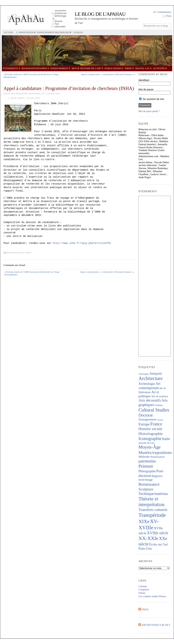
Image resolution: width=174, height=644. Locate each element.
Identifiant (144, 80)
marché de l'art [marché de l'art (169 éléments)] (146, 443)
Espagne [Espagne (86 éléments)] (160, 420)
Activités (159, 68)
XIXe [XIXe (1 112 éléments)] (144, 521)
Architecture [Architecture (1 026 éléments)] (151, 378)
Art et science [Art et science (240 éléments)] (159, 396)
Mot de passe (146, 89)
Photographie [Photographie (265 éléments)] (147, 471)
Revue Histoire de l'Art (86, 68)
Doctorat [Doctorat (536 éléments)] (146, 415)
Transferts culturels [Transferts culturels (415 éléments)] (153, 510)
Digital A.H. (142, 68)
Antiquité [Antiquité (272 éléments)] (156, 374)
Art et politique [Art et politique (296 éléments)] (149, 394)
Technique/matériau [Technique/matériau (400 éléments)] (153, 494)
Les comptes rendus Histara (152, 596)
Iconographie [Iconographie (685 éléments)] (150, 439)
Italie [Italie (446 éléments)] (166, 439)
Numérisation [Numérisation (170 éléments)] (157, 457)
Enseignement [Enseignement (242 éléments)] (147, 419)
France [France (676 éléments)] (156, 424)
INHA (145, 610)
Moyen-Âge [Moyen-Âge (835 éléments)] (150, 447)
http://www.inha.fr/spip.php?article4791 (82, 243)
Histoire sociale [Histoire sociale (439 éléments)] (150, 429)
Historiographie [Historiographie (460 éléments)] (151, 434)
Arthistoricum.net (156, 625)
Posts (169, 16)
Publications (113, 68)
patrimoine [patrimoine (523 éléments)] (147, 461)
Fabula (142, 593)
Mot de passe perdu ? (149, 111)
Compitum (144, 590)
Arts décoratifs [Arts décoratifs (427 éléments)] (150, 400)
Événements (10, 68)
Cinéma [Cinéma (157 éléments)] (159, 405)
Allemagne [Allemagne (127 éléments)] (144, 374)
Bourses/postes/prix (34, 68)
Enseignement (59, 68)
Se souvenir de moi (152, 99)
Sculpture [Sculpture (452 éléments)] (146, 489)
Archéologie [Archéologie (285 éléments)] (147, 384)
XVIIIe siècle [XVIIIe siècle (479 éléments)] (158, 533)
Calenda (143, 586)
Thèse (128, 68)
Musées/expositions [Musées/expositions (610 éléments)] (155, 452)
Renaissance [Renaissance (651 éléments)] (149, 484)
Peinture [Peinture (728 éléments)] (146, 466)
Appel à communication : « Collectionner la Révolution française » (107, 74)
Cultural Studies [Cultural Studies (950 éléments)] (154, 410)
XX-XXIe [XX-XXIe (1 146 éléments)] (148, 538)
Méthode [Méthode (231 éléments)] (144, 457)
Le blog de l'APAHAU (100, 14)
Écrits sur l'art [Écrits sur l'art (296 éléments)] (158, 544)
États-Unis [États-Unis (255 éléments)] (145, 549)
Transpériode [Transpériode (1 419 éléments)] (152, 515)
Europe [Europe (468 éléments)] (144, 424)
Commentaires (164, 12)
